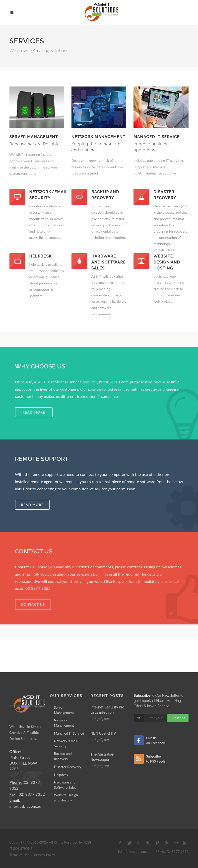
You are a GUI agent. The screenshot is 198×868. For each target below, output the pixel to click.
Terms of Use (19, 855)
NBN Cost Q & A (103, 733)
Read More (32, 505)
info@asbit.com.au (25, 806)
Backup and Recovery (63, 756)
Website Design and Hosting (66, 797)
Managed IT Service (69, 733)
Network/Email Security (65, 743)
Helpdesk (61, 775)
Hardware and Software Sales (65, 785)
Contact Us (33, 604)
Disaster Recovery (67, 767)
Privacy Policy (45, 855)
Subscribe (178, 718)
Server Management (64, 710)
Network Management (64, 723)
